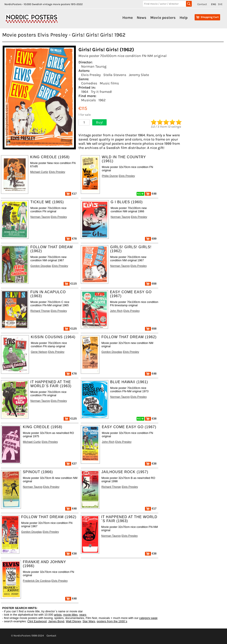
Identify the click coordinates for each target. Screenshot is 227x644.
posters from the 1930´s (112, 621)
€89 (151, 239)
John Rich (116, 311)
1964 (85, 92)
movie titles (70, 615)
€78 (71, 239)
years (83, 615)
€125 (70, 329)
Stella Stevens (115, 75)
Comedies (89, 83)
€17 (71, 194)
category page (148, 618)
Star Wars (89, 621)
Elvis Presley (91, 75)
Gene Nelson (39, 352)
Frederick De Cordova (37, 581)
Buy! (99, 122)
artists (58, 615)
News (142, 18)
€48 (151, 194)
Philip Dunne (110, 176)
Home (128, 18)
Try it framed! (101, 92)
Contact (202, 4)
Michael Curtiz (39, 172)
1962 (102, 100)
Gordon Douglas (41, 266)
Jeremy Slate (139, 75)
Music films (109, 83)
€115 (70, 284)
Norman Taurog (94, 66)
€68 (151, 284)
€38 (151, 419)
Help (184, 18)
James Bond (56, 621)
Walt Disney (73, 621)
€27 (71, 463)
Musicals (88, 100)
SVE (220, 4)
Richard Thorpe (40, 311)
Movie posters (163, 18)
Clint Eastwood (37, 621)
